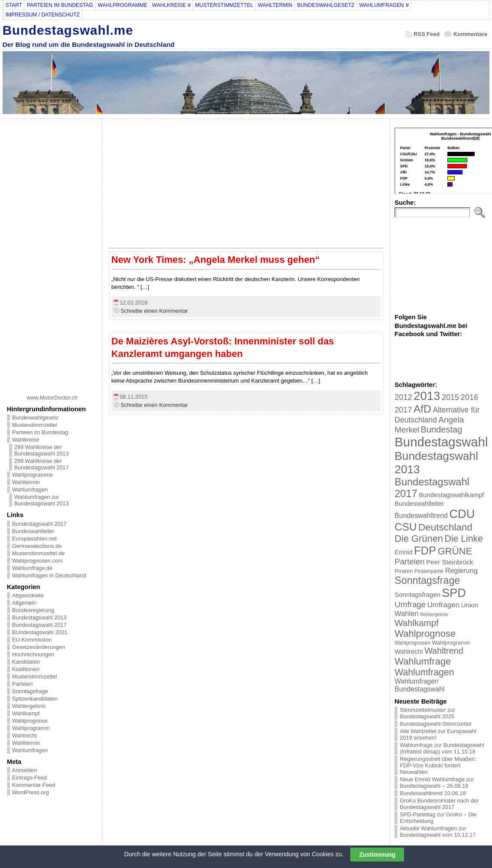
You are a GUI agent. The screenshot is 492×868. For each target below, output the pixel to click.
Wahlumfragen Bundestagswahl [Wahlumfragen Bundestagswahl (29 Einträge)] (419, 685)
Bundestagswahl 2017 (39, 524)
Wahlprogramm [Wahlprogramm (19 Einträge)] (451, 643)
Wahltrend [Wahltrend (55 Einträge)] (444, 651)
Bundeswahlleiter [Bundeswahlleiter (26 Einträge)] (419, 503)
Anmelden (25, 770)
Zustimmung (377, 855)
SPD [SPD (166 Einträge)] (454, 593)
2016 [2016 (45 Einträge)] (470, 397)
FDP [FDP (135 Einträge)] (425, 550)
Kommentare (470, 34)
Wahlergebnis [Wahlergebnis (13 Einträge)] (434, 614)
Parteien (23, 684)
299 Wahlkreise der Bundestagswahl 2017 (42, 464)
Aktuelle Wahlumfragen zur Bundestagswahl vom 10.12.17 (438, 832)
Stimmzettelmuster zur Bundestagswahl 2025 (427, 713)
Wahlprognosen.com (37, 561)
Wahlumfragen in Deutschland (49, 575)
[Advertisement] (52, 253)
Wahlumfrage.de (32, 568)
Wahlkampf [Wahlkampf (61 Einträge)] (416, 623)
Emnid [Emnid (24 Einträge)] (403, 552)
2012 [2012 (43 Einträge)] (403, 397)
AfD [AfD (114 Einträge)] (422, 409)
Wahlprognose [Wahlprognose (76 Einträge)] (425, 634)
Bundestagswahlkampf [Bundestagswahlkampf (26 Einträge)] (451, 495)
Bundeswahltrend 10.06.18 (433, 793)
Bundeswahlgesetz (35, 418)
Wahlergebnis (29, 706)
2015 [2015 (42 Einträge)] (450, 397)
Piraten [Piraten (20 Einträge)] (404, 571)
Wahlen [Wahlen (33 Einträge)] (406, 613)
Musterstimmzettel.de (39, 553)
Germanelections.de (37, 546)
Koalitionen (26, 669)
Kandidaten (26, 662)
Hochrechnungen (33, 654)
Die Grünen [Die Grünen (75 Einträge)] (419, 539)
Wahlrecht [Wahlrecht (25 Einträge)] (409, 652)
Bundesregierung (33, 610)
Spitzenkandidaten (35, 699)
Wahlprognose (30, 721)
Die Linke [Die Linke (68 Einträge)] (463, 539)
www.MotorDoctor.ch (52, 398)
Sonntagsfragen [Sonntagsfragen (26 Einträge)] (417, 594)
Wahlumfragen (30, 490)
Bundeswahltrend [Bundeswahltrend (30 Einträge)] (421, 516)
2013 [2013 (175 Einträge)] (427, 396)
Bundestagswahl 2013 (39, 617)
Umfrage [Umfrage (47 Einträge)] (410, 604)
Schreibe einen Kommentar (154, 311)
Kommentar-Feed (34, 785)
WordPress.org (31, 792)
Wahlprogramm (31, 728)
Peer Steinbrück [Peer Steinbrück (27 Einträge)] (450, 562)
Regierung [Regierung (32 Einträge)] (461, 570)
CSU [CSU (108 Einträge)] (406, 527)
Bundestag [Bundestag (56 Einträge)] (442, 429)
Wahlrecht (24, 735)
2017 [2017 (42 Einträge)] (403, 410)
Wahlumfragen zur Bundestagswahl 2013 (42, 500)
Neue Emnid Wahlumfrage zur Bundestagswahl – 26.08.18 (437, 783)
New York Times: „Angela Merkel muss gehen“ (216, 260)
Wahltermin (26, 482)
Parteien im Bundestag (40, 432)
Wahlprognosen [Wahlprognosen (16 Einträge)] (412, 643)
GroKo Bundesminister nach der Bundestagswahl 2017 (439, 804)
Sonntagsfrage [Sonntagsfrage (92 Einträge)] (427, 580)
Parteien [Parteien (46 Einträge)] (409, 562)
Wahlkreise (26, 440)
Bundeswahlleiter (33, 531)
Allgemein (24, 603)
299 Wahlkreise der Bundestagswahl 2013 (42, 450)
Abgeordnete (28, 595)
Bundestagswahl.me (68, 30)
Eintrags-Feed (29, 778)
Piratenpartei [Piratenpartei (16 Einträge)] (429, 571)
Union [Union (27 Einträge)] (470, 605)
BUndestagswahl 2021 (40, 632)
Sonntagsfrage (30, 691)
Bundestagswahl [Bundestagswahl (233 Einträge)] (441, 442)
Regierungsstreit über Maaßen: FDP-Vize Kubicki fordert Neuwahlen (438, 765)
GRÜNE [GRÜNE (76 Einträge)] (455, 551)
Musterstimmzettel (35, 425)
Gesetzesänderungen (39, 647)
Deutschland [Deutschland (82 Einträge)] (445, 527)
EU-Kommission (32, 640)
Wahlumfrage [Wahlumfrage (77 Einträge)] (423, 661)
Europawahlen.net (34, 539)
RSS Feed (427, 34)
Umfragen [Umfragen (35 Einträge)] (443, 605)
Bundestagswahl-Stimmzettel (435, 724)
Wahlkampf (26, 713)
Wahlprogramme (33, 475)
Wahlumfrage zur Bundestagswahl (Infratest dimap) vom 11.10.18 (442, 748)
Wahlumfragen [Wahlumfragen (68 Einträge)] (424, 672)
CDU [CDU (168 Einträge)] (462, 514)
